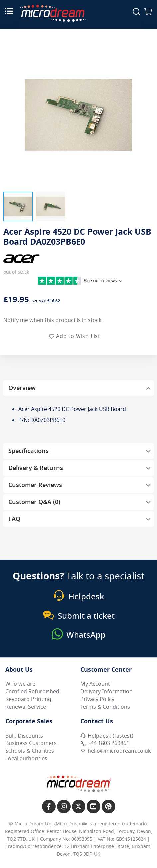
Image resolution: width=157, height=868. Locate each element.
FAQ (14, 519)
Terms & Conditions (105, 707)
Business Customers (31, 743)
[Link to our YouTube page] (94, 806)
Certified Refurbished (32, 692)
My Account (95, 684)
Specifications (28, 451)
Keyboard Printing (28, 699)
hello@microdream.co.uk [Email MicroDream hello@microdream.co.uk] (116, 751)
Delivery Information (107, 692)
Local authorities (26, 759)
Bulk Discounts (24, 736)
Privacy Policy (97, 699)
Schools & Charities (30, 751)
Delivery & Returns (36, 468)
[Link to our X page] (79, 806)
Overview (22, 388)
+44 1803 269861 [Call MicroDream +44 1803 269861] (105, 743)
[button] (18, 206)
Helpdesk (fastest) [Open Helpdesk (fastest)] (107, 736)
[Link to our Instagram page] (64, 806)
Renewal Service (26, 707)
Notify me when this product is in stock (53, 320)
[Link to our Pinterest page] (109, 806)
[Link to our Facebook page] (49, 806)
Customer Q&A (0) (34, 502)
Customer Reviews (35, 485)
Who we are (20, 684)
